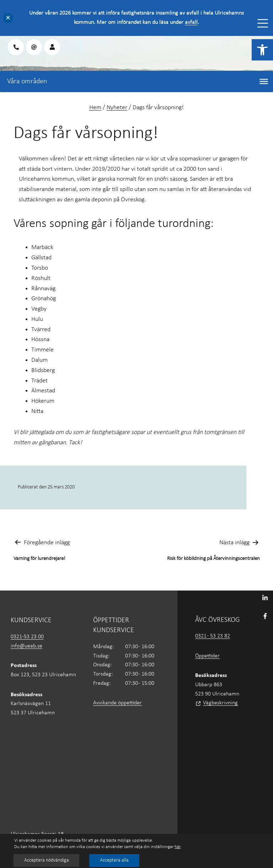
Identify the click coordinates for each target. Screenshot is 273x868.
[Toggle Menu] (263, 23)
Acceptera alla (115, 860)
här (178, 847)
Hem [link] (95, 108)
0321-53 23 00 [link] (27, 637)
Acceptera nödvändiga (47, 860)
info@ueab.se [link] (26, 646)
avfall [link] (191, 22)
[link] (262, 50)
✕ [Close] (8, 18)
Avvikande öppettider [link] (117, 703)
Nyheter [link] (117, 108)
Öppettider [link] (207, 656)
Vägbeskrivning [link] (220, 703)
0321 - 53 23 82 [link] (213, 636)
